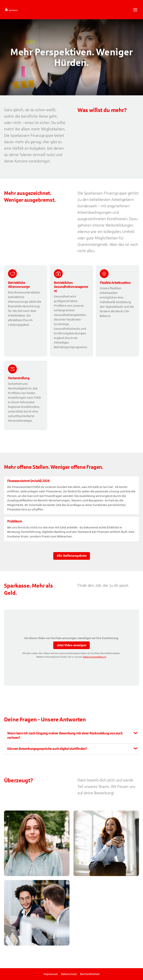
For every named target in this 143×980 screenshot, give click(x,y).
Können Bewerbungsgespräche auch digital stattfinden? (47, 749)
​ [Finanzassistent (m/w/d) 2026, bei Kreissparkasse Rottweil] (71, 495)
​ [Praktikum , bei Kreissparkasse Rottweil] (71, 529)
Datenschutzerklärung (94, 657)
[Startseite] (21, 10)
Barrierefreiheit (90, 974)
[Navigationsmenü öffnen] (135, 10)
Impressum (51, 974)
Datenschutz (69, 974)
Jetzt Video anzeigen (72, 645)
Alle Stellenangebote (72, 556)
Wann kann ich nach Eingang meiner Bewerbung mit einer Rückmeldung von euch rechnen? (65, 736)
